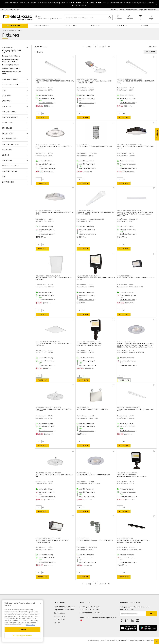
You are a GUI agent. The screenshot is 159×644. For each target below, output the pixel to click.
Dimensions (8, 123)
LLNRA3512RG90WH (84, 473)
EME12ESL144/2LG (83, 407)
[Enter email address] (133, 614)
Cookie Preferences (93, 641)
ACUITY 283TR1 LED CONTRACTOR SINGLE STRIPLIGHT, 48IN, (136, 82)
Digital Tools (70, 26)
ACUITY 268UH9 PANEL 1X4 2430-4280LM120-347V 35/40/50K (54, 279)
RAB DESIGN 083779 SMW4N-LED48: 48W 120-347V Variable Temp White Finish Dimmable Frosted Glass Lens (135, 214)
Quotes (114, 10)
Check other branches (46, 103)
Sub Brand (7, 128)
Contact (145, 26)
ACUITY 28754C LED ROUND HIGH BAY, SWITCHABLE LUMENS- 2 (54, 147)
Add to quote (124, 380)
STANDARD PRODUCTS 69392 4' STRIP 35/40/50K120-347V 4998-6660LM (96, 213)
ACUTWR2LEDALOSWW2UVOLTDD (48, 538)
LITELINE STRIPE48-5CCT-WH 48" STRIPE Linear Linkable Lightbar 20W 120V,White (133, 541)
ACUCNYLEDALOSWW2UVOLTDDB (129, 145)
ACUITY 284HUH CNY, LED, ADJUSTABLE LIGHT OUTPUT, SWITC (55, 213)
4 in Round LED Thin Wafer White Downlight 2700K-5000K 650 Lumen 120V (95, 82)
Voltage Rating (10, 117)
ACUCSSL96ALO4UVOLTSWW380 (48, 79)
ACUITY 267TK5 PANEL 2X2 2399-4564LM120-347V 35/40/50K (54, 344)
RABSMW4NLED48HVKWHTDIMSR (129, 210)
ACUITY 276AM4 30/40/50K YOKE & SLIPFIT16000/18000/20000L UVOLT (89, 344)
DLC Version (8, 182)
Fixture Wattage (10, 85)
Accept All (22, 629)
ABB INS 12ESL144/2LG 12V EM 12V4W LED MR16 (92, 409)
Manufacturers (10, 79)
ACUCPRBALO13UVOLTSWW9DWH (48, 473)
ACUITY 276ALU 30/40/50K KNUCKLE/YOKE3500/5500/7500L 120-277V (132, 476)
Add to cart (43, 118)
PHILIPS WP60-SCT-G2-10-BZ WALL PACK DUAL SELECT (136, 278)
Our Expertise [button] (41, 26)
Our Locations (60, 613)
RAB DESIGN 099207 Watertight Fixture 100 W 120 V (94, 147)
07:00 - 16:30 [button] (42, 19)
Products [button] (15, 26)
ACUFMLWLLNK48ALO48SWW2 (128, 407)
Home (4, 30)
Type (4, 90)
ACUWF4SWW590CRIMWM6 (87, 79)
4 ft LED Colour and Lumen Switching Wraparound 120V (135, 410)
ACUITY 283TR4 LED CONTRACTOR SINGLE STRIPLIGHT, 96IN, (55, 82)
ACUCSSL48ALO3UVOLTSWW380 (130, 79)
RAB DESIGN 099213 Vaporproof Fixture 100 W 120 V (95, 540)
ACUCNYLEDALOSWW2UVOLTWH (48, 210)
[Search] (88, 17)
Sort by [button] (152, 46)
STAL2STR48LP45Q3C (85, 210)
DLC (4, 177)
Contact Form (59, 619)
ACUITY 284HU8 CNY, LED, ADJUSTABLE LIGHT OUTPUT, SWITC (136, 147)
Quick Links (60, 602)
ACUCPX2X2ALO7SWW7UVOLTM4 (48, 342)
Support (8, 10)
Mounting (7, 150)
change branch (57, 19)
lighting (12, 30)
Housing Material (11, 144)
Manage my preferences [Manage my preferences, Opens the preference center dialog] (23, 635)
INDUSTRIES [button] (95, 26)
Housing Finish (9, 112)
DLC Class (7, 160)
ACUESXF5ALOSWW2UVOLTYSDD (89, 276)
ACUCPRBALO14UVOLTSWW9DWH (48, 407)
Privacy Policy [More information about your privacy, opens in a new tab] (30, 625)
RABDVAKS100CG (83, 145)
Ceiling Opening (10, 139)
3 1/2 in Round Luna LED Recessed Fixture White (94, 475)
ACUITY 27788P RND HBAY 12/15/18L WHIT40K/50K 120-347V (55, 476)
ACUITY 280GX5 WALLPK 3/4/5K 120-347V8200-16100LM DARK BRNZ (53, 541)
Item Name (7, 96)
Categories (8, 47)
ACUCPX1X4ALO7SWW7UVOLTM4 (48, 276)
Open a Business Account (128, 10)
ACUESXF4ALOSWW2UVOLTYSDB (89, 342)
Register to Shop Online (147, 10)
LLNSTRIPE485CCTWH (125, 538)
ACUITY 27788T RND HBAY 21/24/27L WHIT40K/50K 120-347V (54, 410)
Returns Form (60, 616)
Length (6, 155)
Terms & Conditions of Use (109, 641)
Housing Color (10, 171)
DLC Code (7, 106)
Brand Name (8, 133)
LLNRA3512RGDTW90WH (126, 342)
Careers (57, 623)
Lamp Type (7, 101)
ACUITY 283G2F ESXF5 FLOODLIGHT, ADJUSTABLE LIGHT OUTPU (96, 279)
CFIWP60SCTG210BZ (125, 276)
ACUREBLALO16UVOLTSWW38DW (48, 145)
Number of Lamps (10, 166)
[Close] (40, 603)
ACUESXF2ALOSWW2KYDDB (127, 473)
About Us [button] (121, 26)
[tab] (15, 47)
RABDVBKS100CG (83, 538)
